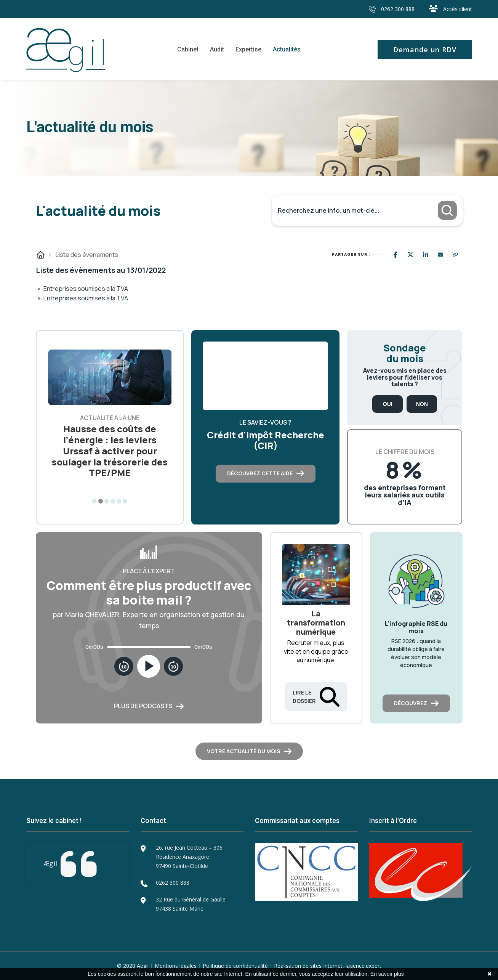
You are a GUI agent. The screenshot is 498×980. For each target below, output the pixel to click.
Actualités (287, 49)
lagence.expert (363, 966)
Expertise (248, 49)
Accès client (451, 9)
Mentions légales (176, 966)
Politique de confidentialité (235, 966)
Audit (217, 49)
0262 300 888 (392, 9)
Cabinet (188, 49)
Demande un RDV (425, 50)
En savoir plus (387, 974)
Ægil (50, 863)
